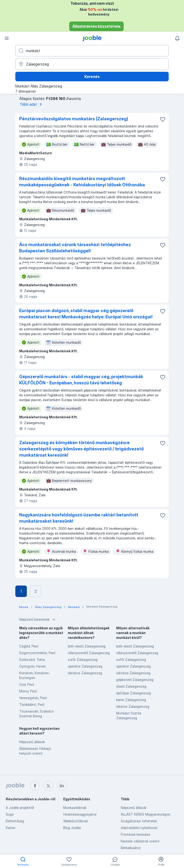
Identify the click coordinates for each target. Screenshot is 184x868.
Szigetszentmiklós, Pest (37, 653)
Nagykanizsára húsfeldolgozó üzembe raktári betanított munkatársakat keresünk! (79, 518)
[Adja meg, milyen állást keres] (92, 51)
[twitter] (48, 786)
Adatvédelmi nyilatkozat (139, 828)
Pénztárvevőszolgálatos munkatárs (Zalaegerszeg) (74, 119)
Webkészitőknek (76, 821)
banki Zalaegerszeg (131, 700)
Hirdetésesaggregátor (80, 814)
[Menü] (7, 38)
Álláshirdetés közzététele (96, 26)
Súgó (10, 814)
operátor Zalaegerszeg (85, 666)
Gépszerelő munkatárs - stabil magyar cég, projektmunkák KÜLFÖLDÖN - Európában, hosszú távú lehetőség (81, 380)
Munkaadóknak (75, 808)
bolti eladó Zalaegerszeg (87, 646)
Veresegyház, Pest (33, 698)
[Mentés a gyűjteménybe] (163, 119)
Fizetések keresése (135, 834)
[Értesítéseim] (177, 38)
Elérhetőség (15, 821)
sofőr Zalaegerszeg (83, 660)
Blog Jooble (72, 828)
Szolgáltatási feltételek (139, 821)
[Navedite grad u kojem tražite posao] (92, 64)
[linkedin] (62, 786)
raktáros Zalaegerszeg (85, 673)
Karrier (11, 828)
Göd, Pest (27, 684)
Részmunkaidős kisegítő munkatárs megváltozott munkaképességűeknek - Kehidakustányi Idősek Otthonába (82, 182)
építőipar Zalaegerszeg (134, 693)
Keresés (92, 77)
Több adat (32, 104)
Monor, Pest (28, 691)
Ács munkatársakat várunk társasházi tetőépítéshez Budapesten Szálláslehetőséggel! (75, 248)
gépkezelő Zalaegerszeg (135, 680)
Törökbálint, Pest (32, 705)
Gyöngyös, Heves (32, 666)
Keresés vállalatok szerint (140, 841)
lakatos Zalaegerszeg (133, 706)
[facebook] (35, 786)
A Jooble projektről (20, 808)
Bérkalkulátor (131, 848)
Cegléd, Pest (29, 646)
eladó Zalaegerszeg (131, 686)
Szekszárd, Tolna (32, 660)
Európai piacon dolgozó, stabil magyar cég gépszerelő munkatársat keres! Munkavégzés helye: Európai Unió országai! (86, 314)
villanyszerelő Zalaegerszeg (89, 653)
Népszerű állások (32, 742)
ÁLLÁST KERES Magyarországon (146, 814)
